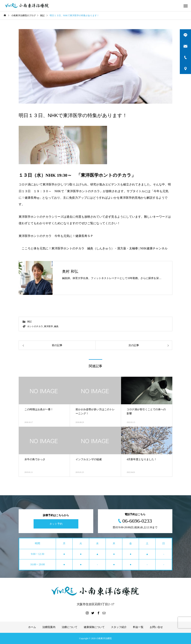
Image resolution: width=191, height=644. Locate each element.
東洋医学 (48, 326)
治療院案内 (49, 627)
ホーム (32, 627)
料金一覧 (138, 627)
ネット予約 (56, 524)
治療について (70, 627)
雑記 (29, 322)
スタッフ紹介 (119, 627)
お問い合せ (156, 627)
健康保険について (94, 627)
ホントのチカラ (35, 326)
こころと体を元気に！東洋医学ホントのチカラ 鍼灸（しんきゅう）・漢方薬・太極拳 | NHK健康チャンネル (95, 248)
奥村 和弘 (70, 271)
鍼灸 (56, 326)
